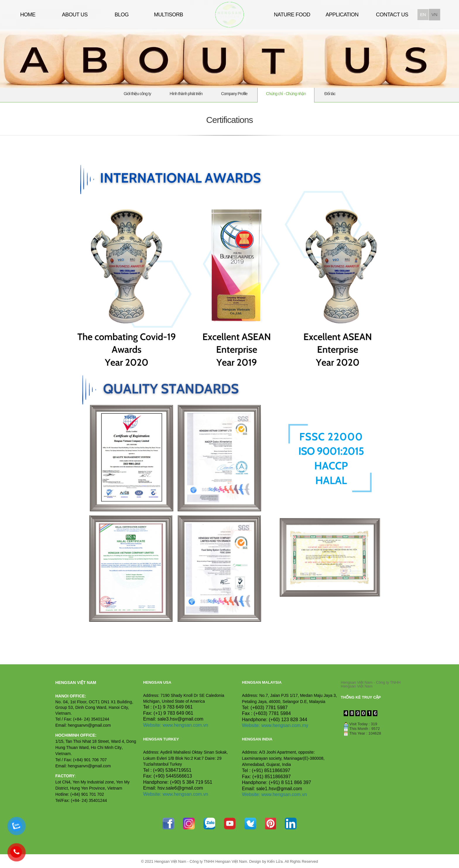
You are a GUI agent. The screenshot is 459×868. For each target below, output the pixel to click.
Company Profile (234, 94)
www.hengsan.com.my (285, 725)
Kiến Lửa (275, 861)
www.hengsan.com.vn (185, 725)
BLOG (121, 15)
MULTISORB (168, 15)
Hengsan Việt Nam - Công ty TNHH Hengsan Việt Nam (371, 684)
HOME (28, 15)
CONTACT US (392, 15)
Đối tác (330, 94)
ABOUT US (75, 15)
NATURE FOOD (292, 15)
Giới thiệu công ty (137, 94)
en (423, 14)
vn (434, 14)
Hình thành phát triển (186, 94)
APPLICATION (342, 15)
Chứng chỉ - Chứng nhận (286, 94)
